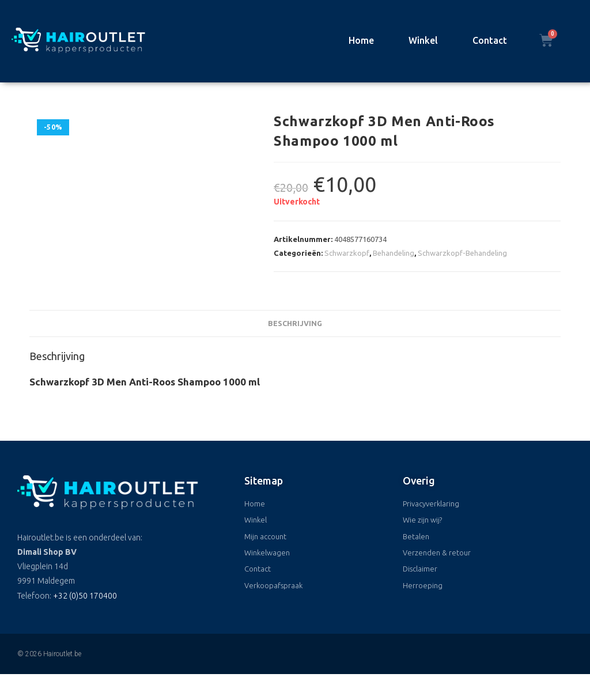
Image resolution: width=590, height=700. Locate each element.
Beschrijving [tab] (295, 323)
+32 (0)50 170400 (85, 596)
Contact (490, 40)
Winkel (423, 40)
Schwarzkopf (347, 253)
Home (361, 40)
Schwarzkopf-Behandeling (462, 253)
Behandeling (394, 253)
